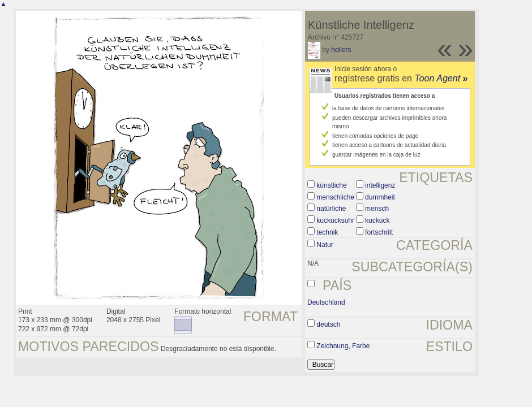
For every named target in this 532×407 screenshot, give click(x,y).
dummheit (380, 197)
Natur (325, 245)
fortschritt (379, 232)
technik (327, 232)
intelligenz (380, 185)
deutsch (328, 324)
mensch (377, 209)
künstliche (331, 185)
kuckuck (377, 220)
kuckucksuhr (335, 220)
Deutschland (326, 302)
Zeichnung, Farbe (343, 346)
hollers (341, 50)
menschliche (335, 197)
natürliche (331, 209)
